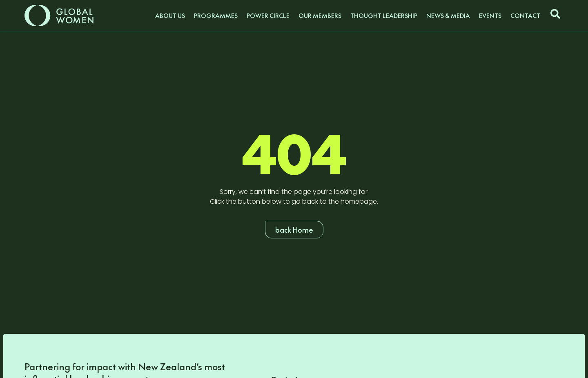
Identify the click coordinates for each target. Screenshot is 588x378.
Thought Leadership (384, 16)
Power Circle (268, 16)
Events (490, 16)
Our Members (320, 16)
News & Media (448, 16)
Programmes (216, 16)
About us (170, 16)
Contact (525, 16)
